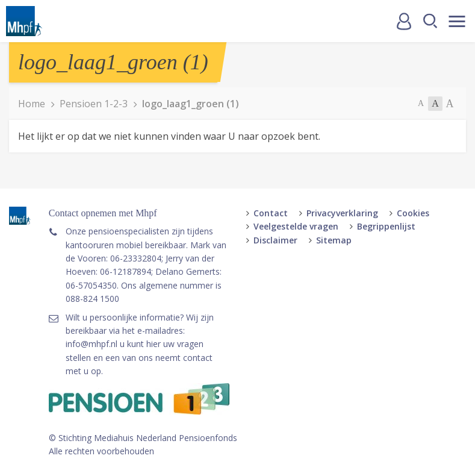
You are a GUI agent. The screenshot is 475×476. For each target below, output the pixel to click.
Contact (271, 213)
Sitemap (334, 240)
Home (32, 104)
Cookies (413, 213)
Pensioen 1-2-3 (94, 104)
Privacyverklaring (342, 213)
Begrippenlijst (386, 226)
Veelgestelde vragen (296, 226)
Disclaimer (275, 240)
